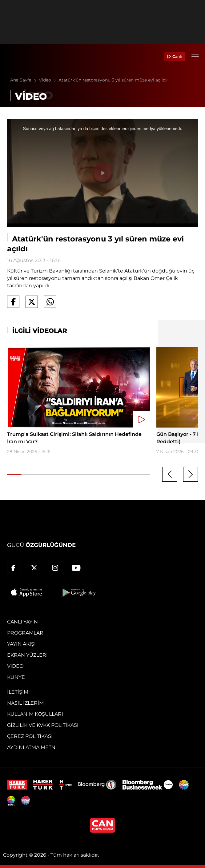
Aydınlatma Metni (32, 747)
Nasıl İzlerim (25, 703)
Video (49, 80)
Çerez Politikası (30, 736)
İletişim (18, 692)
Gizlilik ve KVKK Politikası (43, 725)
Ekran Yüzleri (27, 655)
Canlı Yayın (22, 622)
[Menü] (195, 57)
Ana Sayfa (24, 80)
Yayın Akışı (21, 644)
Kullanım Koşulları (35, 714)
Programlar (25, 633)
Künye (16, 677)
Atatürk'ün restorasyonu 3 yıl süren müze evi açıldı (113, 80)
